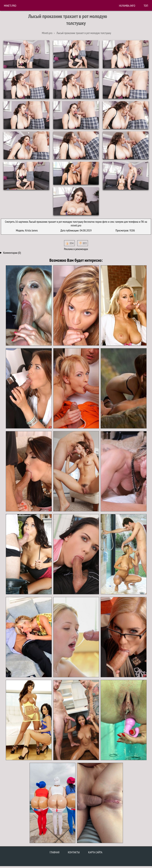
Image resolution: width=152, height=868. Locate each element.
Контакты (74, 852)
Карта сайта (95, 852)
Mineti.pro (10, 6)
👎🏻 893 (83, 243)
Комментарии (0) (12, 253)
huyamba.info (127, 6)
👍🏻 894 (69, 243)
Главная (55, 852)
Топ (146, 6)
